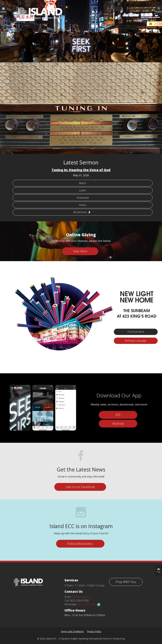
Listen (83, 190)
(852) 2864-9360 (89, 604)
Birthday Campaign (136, 341)
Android (118, 424)
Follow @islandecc (80, 544)
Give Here (80, 251)
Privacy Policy (94, 631)
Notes (83, 205)
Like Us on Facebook (80, 487)
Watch (83, 183)
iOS (118, 415)
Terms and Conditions (72, 631)
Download (83, 198)
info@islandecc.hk (82, 597)
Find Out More (136, 332)
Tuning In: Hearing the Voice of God (81, 170)
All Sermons (82, 212)
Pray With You (126, 582)
